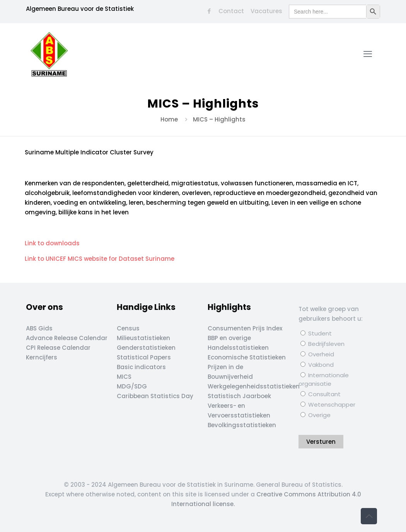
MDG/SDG (132, 386)
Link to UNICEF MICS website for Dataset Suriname (100, 259)
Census (128, 328)
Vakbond (317, 365)
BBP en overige (229, 338)
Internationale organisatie (324, 379)
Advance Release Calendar (67, 338)
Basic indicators (141, 367)
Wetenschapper (328, 405)
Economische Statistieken (247, 357)
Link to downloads (53, 243)
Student (316, 333)
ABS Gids (39, 328)
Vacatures (266, 11)
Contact (231, 11)
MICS (124, 377)
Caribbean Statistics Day (155, 396)
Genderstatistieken (146, 348)
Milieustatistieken (143, 338)
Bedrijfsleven (322, 344)
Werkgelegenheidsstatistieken (254, 386)
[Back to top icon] (369, 516)
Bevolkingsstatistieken (242, 425)
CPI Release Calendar (58, 348)
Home (169, 119)
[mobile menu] (368, 54)
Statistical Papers (144, 357)
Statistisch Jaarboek (239, 396)
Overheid (317, 354)
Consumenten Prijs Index (245, 328)
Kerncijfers (42, 357)
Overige (316, 415)
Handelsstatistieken (238, 348)
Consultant (321, 394)
